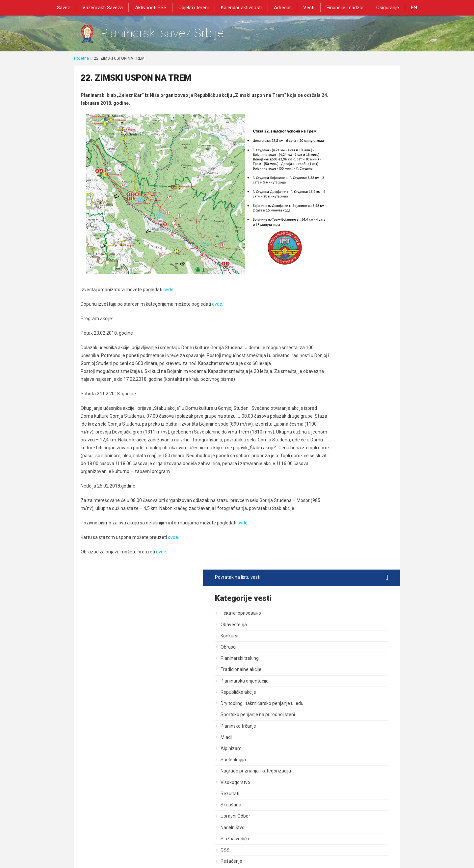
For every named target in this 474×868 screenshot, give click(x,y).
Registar (318, 490)
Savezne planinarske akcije (338, 580)
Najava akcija (323, 535)
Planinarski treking (329, 158)
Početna (81, 62)
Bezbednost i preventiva (335, 411)
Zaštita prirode (325, 445)
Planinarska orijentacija (334, 180)
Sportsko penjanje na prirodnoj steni (347, 220)
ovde (168, 265)
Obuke (316, 457)
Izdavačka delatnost (331, 479)
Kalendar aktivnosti (242, 7)
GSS (314, 355)
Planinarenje (323, 378)
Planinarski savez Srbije (175, 35)
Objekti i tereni (196, 7)
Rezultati (319, 299)
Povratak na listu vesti (346, 77)
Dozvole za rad (325, 502)
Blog (314, 546)
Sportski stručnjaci (329, 524)
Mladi (315, 242)
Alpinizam (320, 254)
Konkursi (319, 135)
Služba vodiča (324, 344)
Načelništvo (322, 332)
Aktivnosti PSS (154, 7)
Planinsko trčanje (328, 231)
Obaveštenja (323, 124)
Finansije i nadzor (342, 7)
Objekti (317, 423)
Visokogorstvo (325, 287)
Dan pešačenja (325, 389)
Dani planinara (325, 400)
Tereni (316, 434)
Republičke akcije (328, 191)
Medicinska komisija (330, 558)
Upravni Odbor (325, 321)
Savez (69, 7)
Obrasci (318, 147)
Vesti (307, 7)
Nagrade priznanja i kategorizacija (345, 276)
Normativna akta (327, 513)
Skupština (320, 310)
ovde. (218, 279)
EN (408, 7)
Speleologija (322, 265)
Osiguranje (383, 7)
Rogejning (320, 569)
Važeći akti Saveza (107, 7)
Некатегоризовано (330, 113)
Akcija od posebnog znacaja (339, 592)
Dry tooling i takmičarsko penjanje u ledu (346, 206)
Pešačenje (321, 366)
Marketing (320, 468)
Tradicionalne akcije (330, 169)
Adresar (282, 7)
